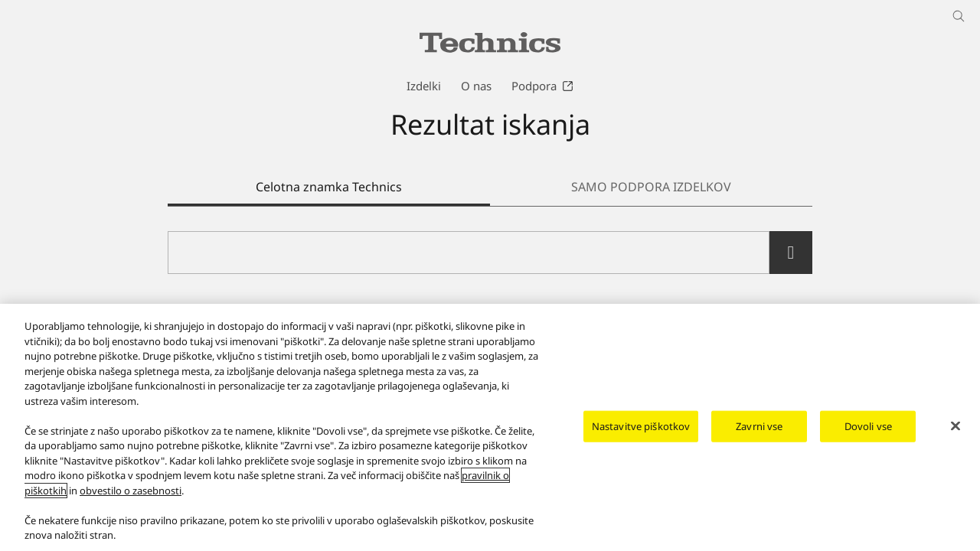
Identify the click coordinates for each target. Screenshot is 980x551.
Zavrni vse (759, 435)
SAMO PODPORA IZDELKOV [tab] (651, 187)
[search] (791, 253)
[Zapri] (955, 435)
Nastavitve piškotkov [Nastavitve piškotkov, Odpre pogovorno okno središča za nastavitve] (641, 435)
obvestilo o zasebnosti (131, 500)
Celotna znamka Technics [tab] (329, 187)
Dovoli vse (868, 435)
